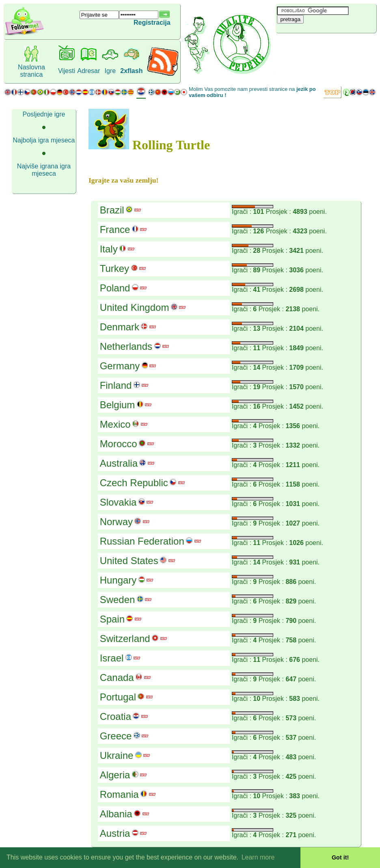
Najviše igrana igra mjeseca (44, 170)
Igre (110, 71)
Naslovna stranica (31, 71)
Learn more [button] (258, 857)
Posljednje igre (44, 114)
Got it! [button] (340, 857)
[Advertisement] (324, 47)
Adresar (89, 71)
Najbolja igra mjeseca (44, 140)
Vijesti (67, 71)
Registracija (152, 23)
